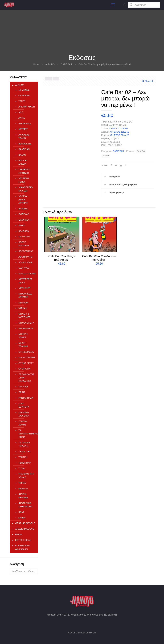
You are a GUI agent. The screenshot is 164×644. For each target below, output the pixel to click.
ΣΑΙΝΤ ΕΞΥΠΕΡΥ (24, 405)
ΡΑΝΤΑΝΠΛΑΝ (26, 398)
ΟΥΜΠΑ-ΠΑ (24, 369)
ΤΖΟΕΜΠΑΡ (25, 463)
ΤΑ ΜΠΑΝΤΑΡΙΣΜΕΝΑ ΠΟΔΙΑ (27, 434)
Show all (147, 81)
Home (36, 64)
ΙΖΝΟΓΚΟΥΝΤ (26, 220)
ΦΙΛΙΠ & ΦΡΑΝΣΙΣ (23, 496)
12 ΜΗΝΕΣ (24, 90)
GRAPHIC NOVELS (25, 523)
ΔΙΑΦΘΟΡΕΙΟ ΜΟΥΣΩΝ (26, 189)
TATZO (22, 101)
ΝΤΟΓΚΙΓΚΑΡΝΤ (27, 358)
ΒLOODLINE (25, 144)
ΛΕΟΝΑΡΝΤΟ (25, 257)
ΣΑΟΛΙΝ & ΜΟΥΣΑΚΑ (24, 414)
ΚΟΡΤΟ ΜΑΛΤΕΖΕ (24, 244)
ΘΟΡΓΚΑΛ (24, 214)
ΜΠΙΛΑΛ (23, 308)
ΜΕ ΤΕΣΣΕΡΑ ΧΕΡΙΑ (25, 281)
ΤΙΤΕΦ (22, 468)
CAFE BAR (66, 64)
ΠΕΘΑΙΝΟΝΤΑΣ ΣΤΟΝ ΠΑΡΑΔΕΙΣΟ (26, 378)
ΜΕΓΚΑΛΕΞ (24, 288)
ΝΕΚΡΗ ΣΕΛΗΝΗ (23, 345)
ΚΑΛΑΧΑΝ (24, 231)
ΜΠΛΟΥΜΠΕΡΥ (26, 323)
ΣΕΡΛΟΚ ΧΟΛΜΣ (23, 423)
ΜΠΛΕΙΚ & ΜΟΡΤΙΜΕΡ (24, 316)
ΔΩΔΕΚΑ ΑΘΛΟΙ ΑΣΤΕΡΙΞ (23, 200)
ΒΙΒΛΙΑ (19, 534)
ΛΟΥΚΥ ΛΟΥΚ (26, 262)
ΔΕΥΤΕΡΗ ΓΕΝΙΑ (24, 180)
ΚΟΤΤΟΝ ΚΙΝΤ (26, 251)
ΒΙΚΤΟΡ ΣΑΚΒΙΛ (23, 162)
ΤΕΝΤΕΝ (23, 457)
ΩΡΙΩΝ (22, 518)
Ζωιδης (106, 156)
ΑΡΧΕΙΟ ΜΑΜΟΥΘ (25, 529)
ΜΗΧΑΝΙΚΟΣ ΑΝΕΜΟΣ (25, 295)
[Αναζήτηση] (144, 5)
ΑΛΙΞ (21, 112)
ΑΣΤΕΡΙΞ (23, 129)
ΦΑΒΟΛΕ (23, 489)
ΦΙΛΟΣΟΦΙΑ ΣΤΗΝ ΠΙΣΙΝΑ (25, 505)
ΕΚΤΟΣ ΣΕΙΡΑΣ (23, 540)
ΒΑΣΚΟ (22, 155)
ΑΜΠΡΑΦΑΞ (25, 123)
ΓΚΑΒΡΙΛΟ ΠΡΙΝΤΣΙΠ (24, 171)
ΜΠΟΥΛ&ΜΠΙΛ (26, 328)
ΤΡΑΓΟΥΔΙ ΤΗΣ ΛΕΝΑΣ (26, 476)
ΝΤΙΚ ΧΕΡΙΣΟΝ (26, 352)
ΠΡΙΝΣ (22, 392)
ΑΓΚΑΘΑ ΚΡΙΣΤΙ (27, 107)
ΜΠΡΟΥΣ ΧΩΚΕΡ (23, 336)
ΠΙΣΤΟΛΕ (23, 387)
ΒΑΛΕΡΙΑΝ (24, 149)
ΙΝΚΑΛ (22, 225)
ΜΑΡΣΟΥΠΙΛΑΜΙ (27, 274)
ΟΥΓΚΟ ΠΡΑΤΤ (26, 363)
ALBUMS (50, 64)
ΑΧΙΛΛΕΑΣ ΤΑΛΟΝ (24, 136)
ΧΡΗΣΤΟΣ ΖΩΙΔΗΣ (119, 128)
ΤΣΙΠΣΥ (22, 483)
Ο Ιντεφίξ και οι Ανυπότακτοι (23, 547)
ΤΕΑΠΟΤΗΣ (25, 452)
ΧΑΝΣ (21, 512)
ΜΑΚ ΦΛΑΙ (24, 268)
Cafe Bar (141, 151)
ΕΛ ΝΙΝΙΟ (23, 209)
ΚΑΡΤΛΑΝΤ (24, 237)
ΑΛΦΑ (22, 118)
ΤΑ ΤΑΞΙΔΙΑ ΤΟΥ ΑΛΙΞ (24, 444)
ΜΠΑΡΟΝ (23, 303)
